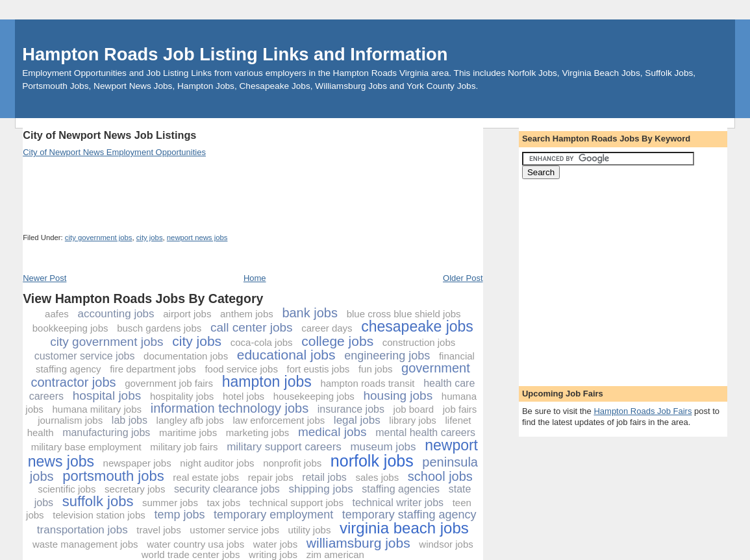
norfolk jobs (372, 461)
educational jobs (286, 355)
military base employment (86, 447)
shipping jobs (320, 489)
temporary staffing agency (409, 515)
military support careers (284, 447)
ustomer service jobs (234, 530)
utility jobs (310, 530)
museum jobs (383, 447)
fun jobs (376, 369)
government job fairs (169, 383)
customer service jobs (85, 356)
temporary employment (273, 515)
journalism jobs (70, 420)
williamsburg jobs (358, 543)
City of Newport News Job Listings (109, 135)
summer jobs (170, 503)
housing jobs (398, 396)
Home (255, 278)
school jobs (440, 476)
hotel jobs (244, 396)
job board (414, 409)
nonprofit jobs (292, 463)
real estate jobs (206, 477)
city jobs (150, 237)
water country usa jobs (195, 544)
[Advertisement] (259, 123)
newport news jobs (197, 237)
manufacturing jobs (106, 432)
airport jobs (187, 314)
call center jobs (252, 327)
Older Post (463, 278)
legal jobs (357, 420)
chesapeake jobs (417, 326)
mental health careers (425, 432)
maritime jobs (188, 432)
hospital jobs (107, 396)
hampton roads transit (367, 383)
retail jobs (324, 477)
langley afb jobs (190, 420)
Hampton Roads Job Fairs (643, 411)
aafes (57, 314)
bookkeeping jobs (70, 328)
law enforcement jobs (279, 420)
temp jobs (179, 515)
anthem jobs (247, 314)
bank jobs (310, 313)
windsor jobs (446, 544)
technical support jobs (296, 503)
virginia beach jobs (404, 528)
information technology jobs (230, 408)
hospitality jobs (182, 396)
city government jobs (99, 237)
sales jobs (377, 477)
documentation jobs (186, 356)
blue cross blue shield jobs (404, 314)
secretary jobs (135, 489)
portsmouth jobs (113, 476)
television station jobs (99, 515)
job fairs (460, 409)
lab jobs (130, 420)
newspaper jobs (137, 463)
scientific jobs (67, 489)
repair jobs (271, 477)
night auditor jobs (217, 463)
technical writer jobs (398, 503)
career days (327, 328)
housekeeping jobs (314, 396)
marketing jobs (258, 432)
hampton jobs (267, 382)
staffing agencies (401, 489)
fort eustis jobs (319, 369)
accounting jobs (116, 314)
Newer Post (44, 278)
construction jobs (419, 342)
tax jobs (224, 503)
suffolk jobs (98, 501)
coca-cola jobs (262, 342)
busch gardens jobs (159, 328)
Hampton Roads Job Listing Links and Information (235, 54)
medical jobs (332, 432)
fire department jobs (153, 369)
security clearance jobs (227, 489)
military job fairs (184, 447)
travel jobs (158, 530)
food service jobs (241, 369)
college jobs (337, 341)
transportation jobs (82, 530)
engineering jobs (387, 356)
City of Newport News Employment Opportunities (114, 152)
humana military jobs (97, 409)
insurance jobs (351, 409)
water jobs (275, 544)
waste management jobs (85, 544)
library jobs (413, 420)
